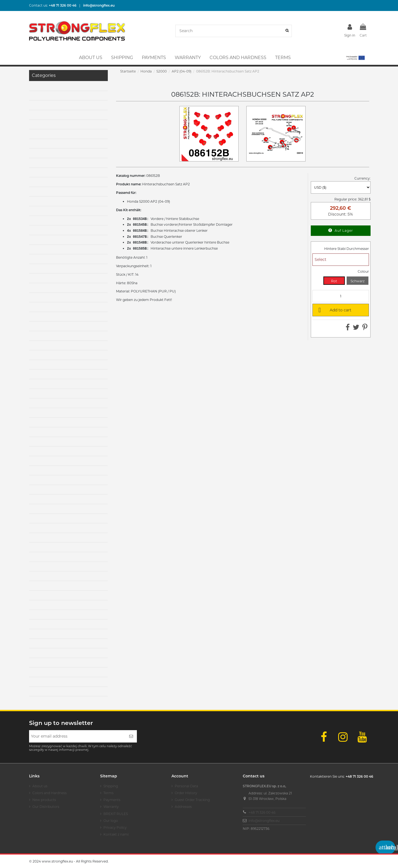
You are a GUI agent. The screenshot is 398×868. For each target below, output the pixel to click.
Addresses (183, 807)
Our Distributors (46, 807)
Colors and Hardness (50, 793)
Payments (112, 800)
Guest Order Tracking (192, 800)
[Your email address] (77, 736)
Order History (186, 793)
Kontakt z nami (116, 834)
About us (40, 786)
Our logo (111, 821)
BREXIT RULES (116, 814)
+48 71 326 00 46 (262, 812)
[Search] (287, 31)
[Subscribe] (131, 736)
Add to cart (334, 310)
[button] (355, 58)
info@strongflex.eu (264, 821)
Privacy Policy (115, 827)
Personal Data (186, 786)
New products (44, 800)
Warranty (111, 807)
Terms (108, 793)
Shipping (111, 786)
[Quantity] (341, 296)
